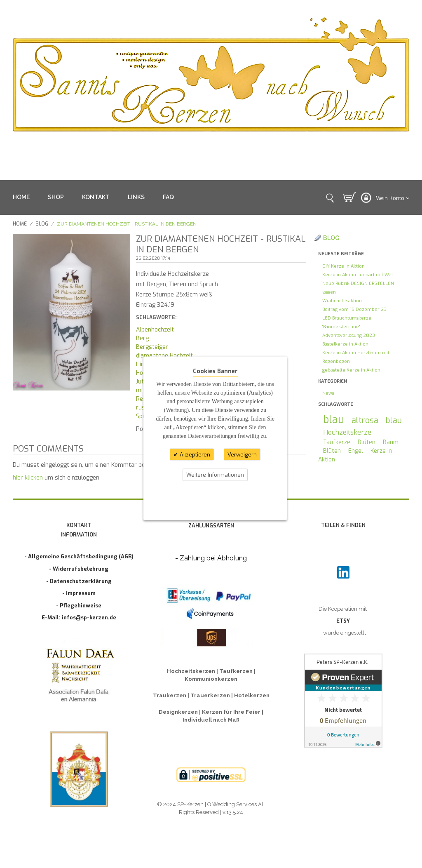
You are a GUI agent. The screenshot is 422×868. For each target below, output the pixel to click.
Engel (356, 451)
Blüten (367, 442)
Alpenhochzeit (155, 330)
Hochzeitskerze (347, 432)
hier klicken (28, 478)
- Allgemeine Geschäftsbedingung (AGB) (79, 556)
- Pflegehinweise (79, 606)
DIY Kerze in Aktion (343, 266)
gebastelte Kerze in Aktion (351, 370)
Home (20, 224)
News (328, 393)
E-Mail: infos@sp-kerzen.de (79, 617)
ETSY (343, 621)
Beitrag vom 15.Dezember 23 (354, 309)
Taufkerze (337, 442)
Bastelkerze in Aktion (345, 344)
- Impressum (79, 593)
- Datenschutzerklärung (79, 581)
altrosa (365, 420)
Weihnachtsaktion (342, 301)
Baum (391, 442)
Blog (42, 224)
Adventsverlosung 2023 (349, 335)
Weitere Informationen (215, 475)
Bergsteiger (152, 347)
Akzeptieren (194, 454)
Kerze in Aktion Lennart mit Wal (358, 275)
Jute (142, 382)
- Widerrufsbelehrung (79, 569)
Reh (141, 399)
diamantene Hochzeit (164, 356)
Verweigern (242, 454)
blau (334, 420)
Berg (142, 338)
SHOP (56, 197)
